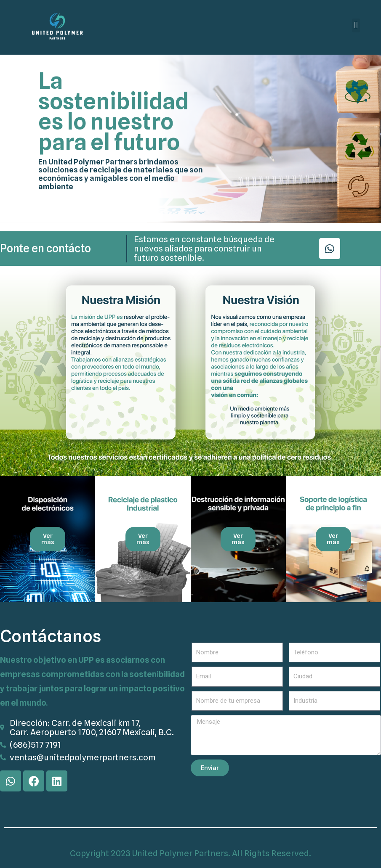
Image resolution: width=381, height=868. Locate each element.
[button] (356, 25)
